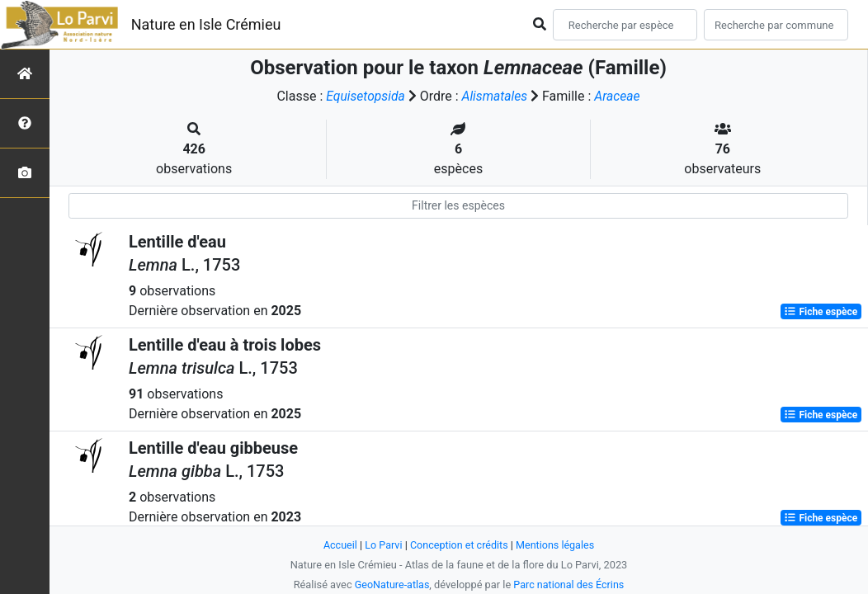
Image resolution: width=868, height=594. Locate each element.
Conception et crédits (459, 545)
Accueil (338, 545)
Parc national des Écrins (570, 585)
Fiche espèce (821, 312)
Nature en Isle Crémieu (206, 24)
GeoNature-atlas (391, 585)
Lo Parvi (382, 545)
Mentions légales (557, 545)
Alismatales (495, 96)
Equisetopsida (365, 96)
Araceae (619, 96)
